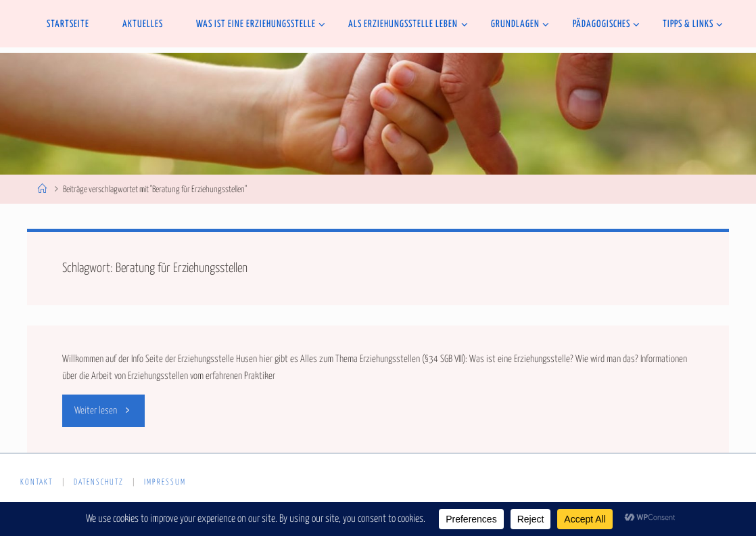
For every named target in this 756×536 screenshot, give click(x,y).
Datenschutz (99, 482)
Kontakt (37, 482)
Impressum (165, 482)
